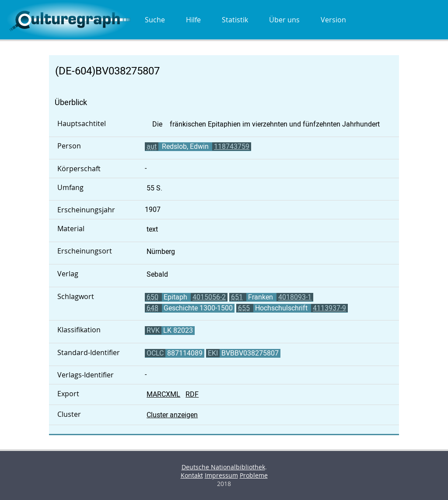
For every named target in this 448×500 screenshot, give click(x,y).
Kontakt (192, 475)
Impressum (221, 475)
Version (333, 20)
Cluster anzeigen (172, 415)
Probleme (254, 475)
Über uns (284, 20)
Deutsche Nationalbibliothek (223, 467)
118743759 (232, 146)
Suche (155, 20)
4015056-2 (209, 297)
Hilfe (193, 20)
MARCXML (163, 394)
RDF (192, 394)
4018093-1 (295, 297)
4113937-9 (329, 308)
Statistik (235, 20)
